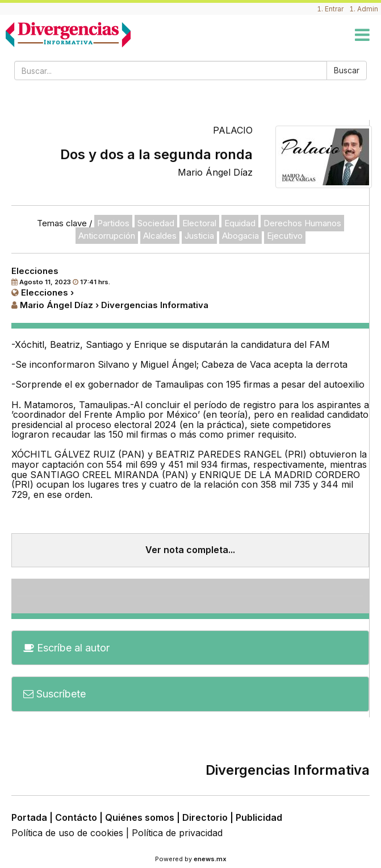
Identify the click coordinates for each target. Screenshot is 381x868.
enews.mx (210, 859)
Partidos (113, 223)
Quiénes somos (140, 817)
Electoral (199, 223)
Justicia (199, 236)
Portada (29, 817)
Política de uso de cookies (67, 833)
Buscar (347, 70)
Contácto (76, 817)
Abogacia (240, 236)
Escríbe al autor (66, 648)
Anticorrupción (107, 236)
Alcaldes (160, 236)
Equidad (240, 223)
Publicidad (259, 817)
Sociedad (156, 223)
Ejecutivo (285, 236)
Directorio (205, 817)
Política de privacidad (177, 833)
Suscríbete (55, 694)
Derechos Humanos (302, 223)
